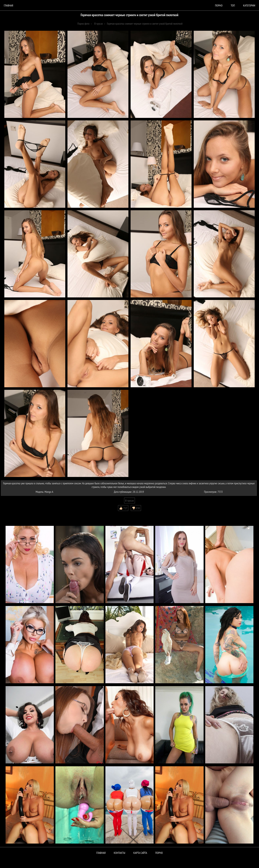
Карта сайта (140, 853)
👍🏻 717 (123, 508)
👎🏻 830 (136, 508)
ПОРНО (159, 853)
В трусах (129, 500)
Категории (249, 5)
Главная (8, 5)
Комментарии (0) (12, 514)
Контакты (120, 853)
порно (219, 5)
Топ (233, 5)
